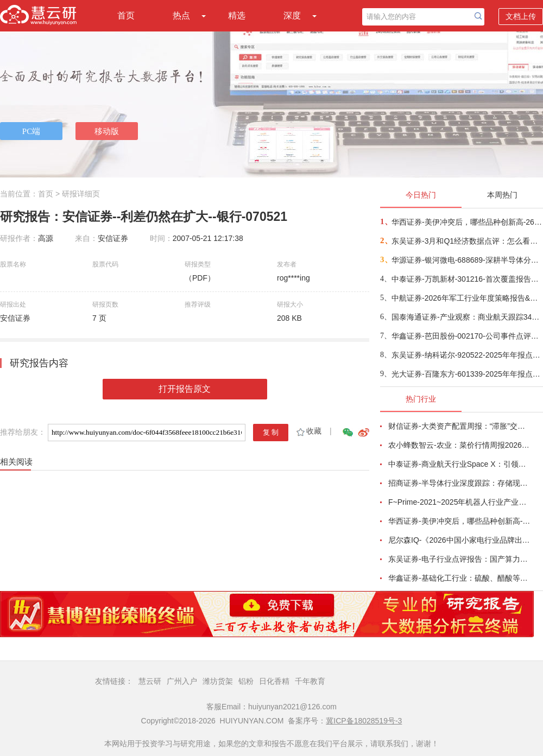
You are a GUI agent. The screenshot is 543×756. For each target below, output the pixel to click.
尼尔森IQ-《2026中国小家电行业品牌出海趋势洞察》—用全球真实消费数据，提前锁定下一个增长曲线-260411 (459, 540)
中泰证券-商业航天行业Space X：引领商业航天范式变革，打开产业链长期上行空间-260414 (459, 464)
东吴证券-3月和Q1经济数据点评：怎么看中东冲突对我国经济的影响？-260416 (467, 241)
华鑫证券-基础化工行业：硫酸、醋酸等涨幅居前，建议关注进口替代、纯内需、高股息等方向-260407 (459, 578)
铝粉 (246, 681)
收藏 (308, 431)
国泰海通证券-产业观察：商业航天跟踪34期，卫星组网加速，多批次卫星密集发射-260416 (467, 317)
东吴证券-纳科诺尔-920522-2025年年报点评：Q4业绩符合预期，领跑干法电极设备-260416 (467, 355)
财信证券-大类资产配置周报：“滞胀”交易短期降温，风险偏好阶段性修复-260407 (459, 426)
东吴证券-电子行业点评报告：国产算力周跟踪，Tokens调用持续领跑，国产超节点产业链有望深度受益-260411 (459, 559)
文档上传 (521, 16)
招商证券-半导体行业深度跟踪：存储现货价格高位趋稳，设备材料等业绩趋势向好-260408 (459, 483)
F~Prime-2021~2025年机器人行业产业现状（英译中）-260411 (459, 502)
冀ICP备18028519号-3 (364, 721)
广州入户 (182, 681)
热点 (181, 15)
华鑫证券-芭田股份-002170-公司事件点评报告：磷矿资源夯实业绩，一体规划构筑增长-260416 (467, 336)
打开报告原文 (185, 389)
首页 (126, 15)
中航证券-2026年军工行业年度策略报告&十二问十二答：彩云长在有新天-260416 (467, 298)
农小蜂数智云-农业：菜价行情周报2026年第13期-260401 (459, 445)
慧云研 (150, 681)
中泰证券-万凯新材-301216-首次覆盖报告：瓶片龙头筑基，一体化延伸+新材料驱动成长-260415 (467, 279)
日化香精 (274, 681)
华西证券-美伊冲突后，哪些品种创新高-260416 (467, 222)
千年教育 (310, 681)
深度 (292, 15)
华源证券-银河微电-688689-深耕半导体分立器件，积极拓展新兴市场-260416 (467, 260)
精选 (237, 15)
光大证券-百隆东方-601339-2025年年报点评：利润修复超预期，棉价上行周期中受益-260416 (467, 374)
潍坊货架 (218, 681)
